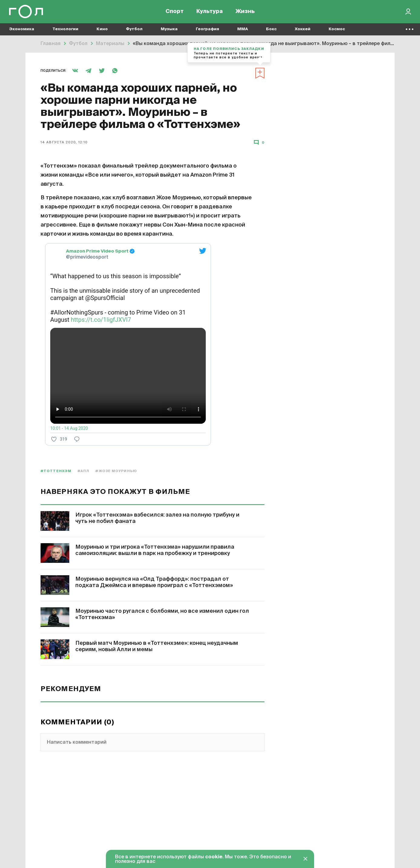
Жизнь (245, 12)
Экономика (22, 30)
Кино (102, 30)
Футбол (134, 30)
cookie (214, 857)
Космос (337, 30)
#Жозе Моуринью (116, 471)
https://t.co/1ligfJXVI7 (101, 320)
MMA (243, 30)
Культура (210, 12)
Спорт (175, 12)
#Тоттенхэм (56, 471)
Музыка (169, 30)
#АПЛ (83, 471)
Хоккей (303, 30)
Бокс (271, 30)
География (207, 30)
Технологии (65, 30)
